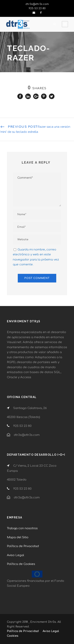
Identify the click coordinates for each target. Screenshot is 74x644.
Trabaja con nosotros (22, 528)
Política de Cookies (21, 564)
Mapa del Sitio (18, 537)
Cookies (13, 636)
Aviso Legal (15, 555)
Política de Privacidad (23, 546)
